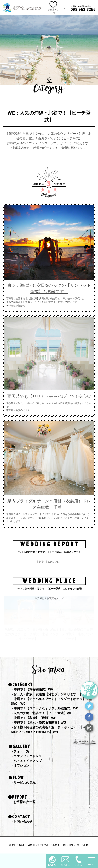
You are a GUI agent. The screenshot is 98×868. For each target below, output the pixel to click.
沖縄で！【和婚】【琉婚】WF (35, 718)
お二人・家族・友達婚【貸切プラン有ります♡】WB (51, 694)
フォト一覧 (21, 751)
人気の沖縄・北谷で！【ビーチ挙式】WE (43, 713)
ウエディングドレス (28, 756)
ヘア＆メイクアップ (28, 761)
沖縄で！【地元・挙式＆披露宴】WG (40, 723)
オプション (21, 766)
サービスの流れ (25, 783)
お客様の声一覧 (25, 802)
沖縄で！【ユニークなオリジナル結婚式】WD (46, 708)
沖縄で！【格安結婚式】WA (33, 690)
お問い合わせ (23, 822)
